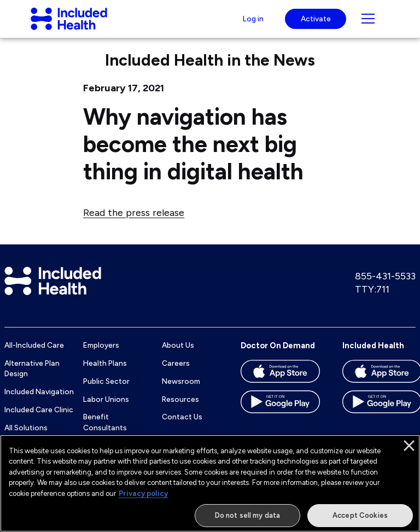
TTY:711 (372, 300)
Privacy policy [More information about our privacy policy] (143, 493)
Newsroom (181, 391)
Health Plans (105, 374)
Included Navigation (39, 402)
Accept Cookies (360, 515)
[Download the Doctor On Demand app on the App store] (280, 385)
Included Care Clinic (39, 420)
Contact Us (182, 428)
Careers (176, 374)
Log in (252, 24)
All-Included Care (34, 356)
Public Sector (106, 391)
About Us (178, 356)
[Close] (409, 446)
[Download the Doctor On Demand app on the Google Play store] (280, 416)
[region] (210, 483)
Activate (316, 24)
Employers (101, 356)
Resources (180, 410)
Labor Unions (106, 410)
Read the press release (134, 223)
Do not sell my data (247, 515)
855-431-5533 (385, 287)
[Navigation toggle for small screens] (368, 24)
